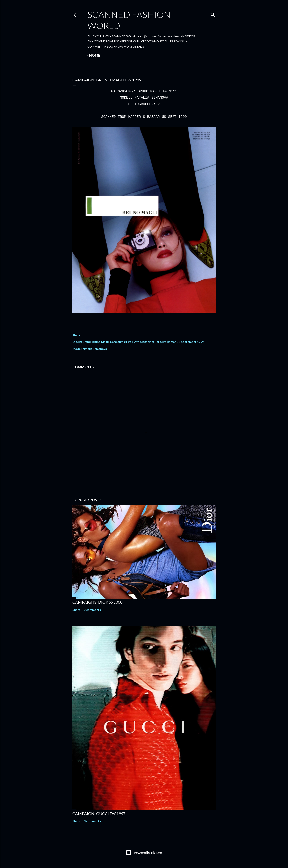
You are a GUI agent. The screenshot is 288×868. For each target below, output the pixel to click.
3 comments (92, 821)
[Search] (213, 14)
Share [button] (76, 335)
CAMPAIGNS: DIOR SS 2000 (97, 602)
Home (95, 55)
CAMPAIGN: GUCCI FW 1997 (99, 813)
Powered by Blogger (144, 853)
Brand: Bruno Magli (95, 342)
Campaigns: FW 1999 (124, 342)
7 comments (92, 610)
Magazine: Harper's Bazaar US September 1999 (172, 342)
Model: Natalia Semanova (90, 349)
